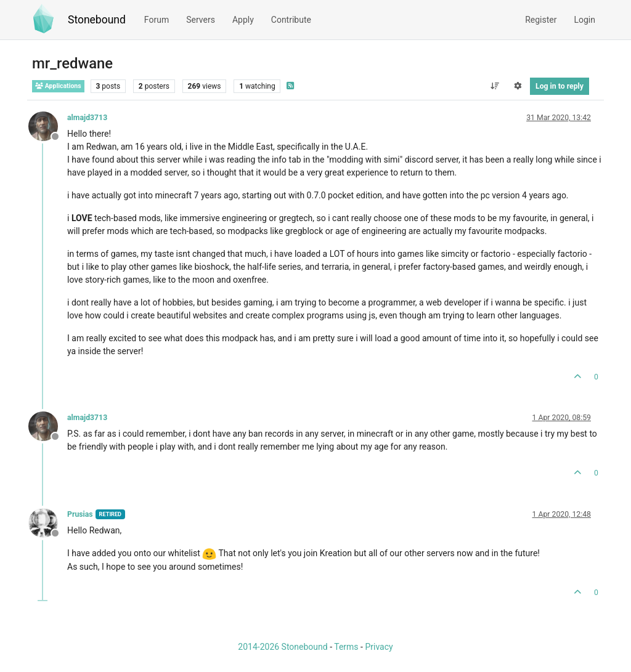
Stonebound (97, 20)
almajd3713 (87, 118)
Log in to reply (560, 86)
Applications (58, 86)
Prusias (80, 514)
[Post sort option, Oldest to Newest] (495, 86)
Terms (346, 647)
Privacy (379, 647)
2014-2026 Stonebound (283, 647)
